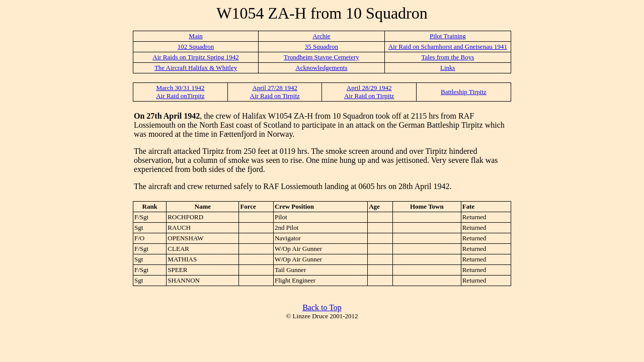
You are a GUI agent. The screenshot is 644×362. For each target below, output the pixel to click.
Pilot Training (448, 36)
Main (195, 36)
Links (448, 68)
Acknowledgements (321, 68)
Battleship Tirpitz (464, 92)
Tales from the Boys (448, 57)
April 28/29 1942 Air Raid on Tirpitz (369, 92)
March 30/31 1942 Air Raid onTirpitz (180, 92)
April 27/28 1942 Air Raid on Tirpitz (275, 92)
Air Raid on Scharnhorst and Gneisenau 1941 (448, 47)
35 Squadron (321, 47)
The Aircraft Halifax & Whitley (196, 68)
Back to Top (322, 307)
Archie (321, 36)
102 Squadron (196, 47)
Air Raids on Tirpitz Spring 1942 (196, 57)
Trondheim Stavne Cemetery (321, 57)
